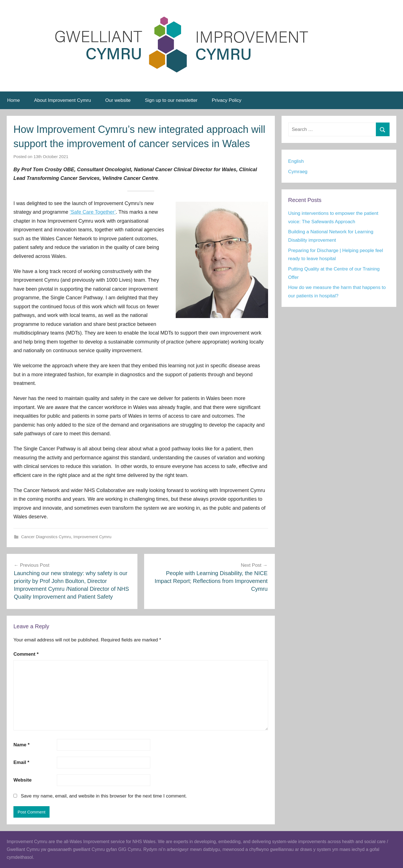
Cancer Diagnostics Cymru (46, 537)
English (296, 161)
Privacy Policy (227, 100)
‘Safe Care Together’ (93, 212)
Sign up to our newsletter (171, 100)
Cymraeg (298, 172)
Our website (118, 100)
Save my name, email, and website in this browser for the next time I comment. (104, 796)
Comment (26, 654)
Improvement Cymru (92, 537)
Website (23, 780)
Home (14, 100)
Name (22, 745)
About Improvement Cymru (63, 100)
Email (21, 762)
